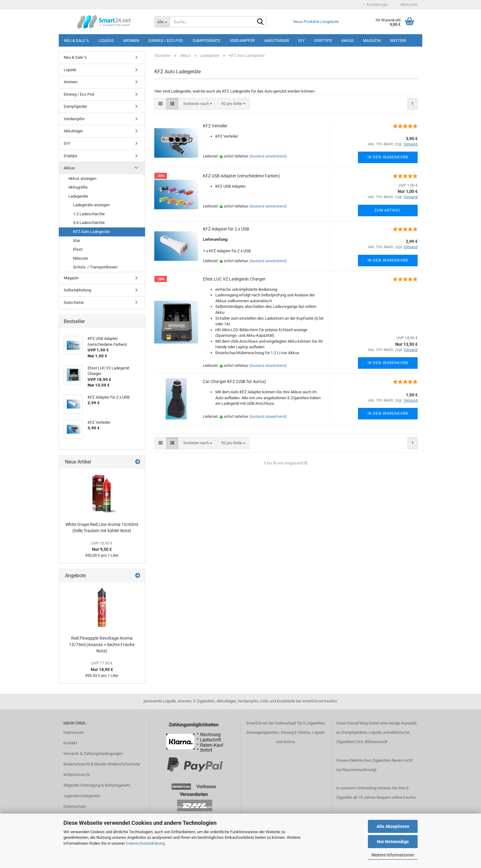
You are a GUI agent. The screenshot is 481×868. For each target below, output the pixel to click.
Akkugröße (78, 187)
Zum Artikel (388, 210)
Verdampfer (242, 41)
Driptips (323, 41)
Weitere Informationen (393, 855)
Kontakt (70, 743)
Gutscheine (74, 302)
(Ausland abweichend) (268, 156)
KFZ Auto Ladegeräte (92, 232)
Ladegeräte (78, 196)
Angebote (331, 22)
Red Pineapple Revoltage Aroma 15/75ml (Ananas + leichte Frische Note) (102, 644)
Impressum (73, 732)
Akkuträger (277, 41)
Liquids (106, 41)
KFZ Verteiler (215, 126)
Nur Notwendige (393, 842)
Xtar (77, 241)
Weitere (398, 41)
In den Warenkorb (388, 157)
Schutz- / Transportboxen (95, 267)
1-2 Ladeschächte (89, 214)
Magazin (372, 41)
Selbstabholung (77, 290)
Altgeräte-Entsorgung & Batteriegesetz (97, 785)
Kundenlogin (376, 5)
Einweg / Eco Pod (166, 41)
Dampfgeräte (206, 41)
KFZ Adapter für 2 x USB (226, 229)
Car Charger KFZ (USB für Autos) (234, 381)
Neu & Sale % (77, 41)
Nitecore (80, 258)
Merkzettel (408, 5)
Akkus (347, 41)
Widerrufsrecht (77, 775)
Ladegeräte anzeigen (91, 205)
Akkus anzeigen (82, 178)
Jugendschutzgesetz (82, 796)
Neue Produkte (306, 22)
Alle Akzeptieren (393, 826)
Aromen (131, 41)
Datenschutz (75, 806)
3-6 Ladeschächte (89, 223)
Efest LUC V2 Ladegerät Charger (234, 279)
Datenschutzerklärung (145, 843)
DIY (302, 41)
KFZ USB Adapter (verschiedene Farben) (241, 176)
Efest (78, 249)
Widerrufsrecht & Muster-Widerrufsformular (102, 764)
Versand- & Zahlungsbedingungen (93, 754)
